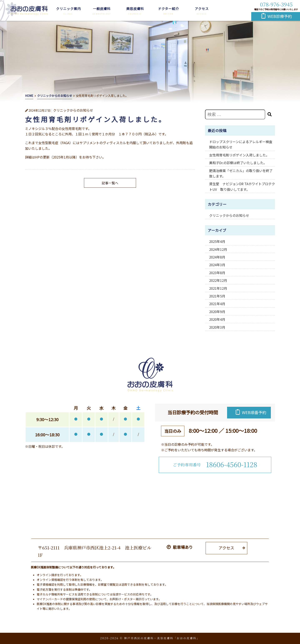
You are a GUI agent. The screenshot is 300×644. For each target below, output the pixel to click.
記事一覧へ (110, 183)
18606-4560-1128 (232, 464)
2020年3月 (217, 327)
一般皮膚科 (102, 9)
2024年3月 (217, 265)
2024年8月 (217, 257)
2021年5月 (217, 296)
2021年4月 (217, 304)
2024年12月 (218, 249)
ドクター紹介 (168, 9)
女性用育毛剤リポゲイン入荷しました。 (239, 155)
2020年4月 (217, 319)
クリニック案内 (68, 9)
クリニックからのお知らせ (229, 215)
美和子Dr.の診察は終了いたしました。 (238, 163)
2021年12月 (218, 288)
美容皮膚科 (135, 9)
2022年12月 (218, 280)
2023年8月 (217, 273)
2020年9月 (217, 312)
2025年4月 (217, 241)
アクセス (202, 9)
